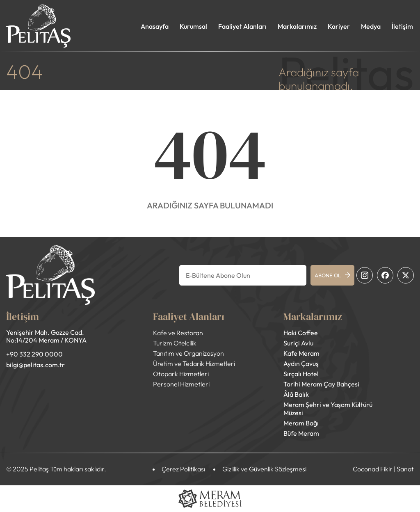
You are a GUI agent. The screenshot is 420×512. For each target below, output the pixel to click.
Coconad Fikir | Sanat (383, 469)
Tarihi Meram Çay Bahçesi (321, 384)
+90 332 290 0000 (34, 354)
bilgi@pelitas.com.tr (35, 365)
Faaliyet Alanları (242, 26)
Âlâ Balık (296, 394)
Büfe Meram (301, 433)
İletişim (402, 26)
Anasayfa (155, 26)
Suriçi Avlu (298, 343)
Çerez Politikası (183, 469)
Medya (371, 26)
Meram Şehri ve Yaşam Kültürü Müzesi (328, 409)
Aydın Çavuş (301, 363)
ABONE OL (332, 275)
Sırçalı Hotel (301, 374)
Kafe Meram (301, 353)
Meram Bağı (301, 423)
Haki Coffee (301, 333)
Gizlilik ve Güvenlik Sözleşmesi (264, 469)
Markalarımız (297, 26)
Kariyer (339, 26)
